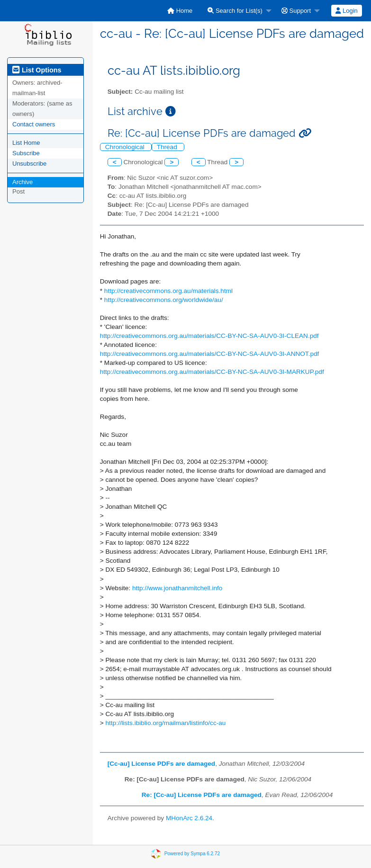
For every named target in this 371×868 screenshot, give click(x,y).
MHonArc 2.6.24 (189, 818)
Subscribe (26, 153)
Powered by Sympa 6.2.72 (192, 854)
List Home (26, 143)
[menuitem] (180, 11)
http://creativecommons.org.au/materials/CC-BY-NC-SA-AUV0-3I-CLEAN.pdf (209, 336)
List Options (37, 70)
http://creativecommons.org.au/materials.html (168, 291)
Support (296, 11)
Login (346, 11)
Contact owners (34, 124)
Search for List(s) (235, 11)
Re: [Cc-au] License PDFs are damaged (202, 795)
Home (180, 11)
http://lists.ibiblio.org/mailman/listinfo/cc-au (165, 723)
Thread (168, 147)
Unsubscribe (29, 164)
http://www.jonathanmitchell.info (177, 588)
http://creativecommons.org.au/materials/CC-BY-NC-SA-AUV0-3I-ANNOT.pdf (210, 354)
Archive (23, 182)
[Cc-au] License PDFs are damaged (161, 764)
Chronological (126, 147)
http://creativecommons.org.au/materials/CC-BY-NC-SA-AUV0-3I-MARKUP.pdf (212, 372)
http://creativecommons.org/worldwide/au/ (164, 300)
